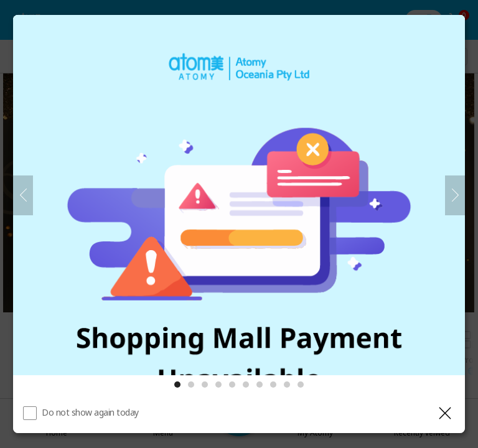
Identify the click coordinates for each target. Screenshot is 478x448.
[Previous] (23, 195)
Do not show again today (90, 412)
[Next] (455, 195)
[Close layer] (445, 413)
